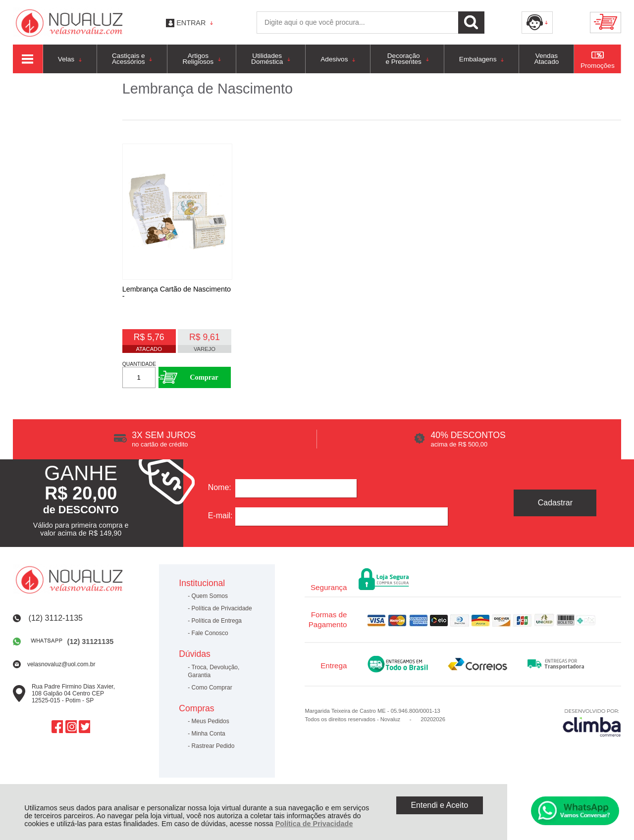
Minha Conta (209, 739)
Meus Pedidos (211, 727)
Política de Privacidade (314, 824)
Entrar (191, 23)
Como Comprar (212, 692)
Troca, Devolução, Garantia (213, 676)
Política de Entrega (217, 626)
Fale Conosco (210, 639)
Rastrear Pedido (213, 751)
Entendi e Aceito (439, 805)
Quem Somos (210, 601)
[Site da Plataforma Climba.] (592, 727)
